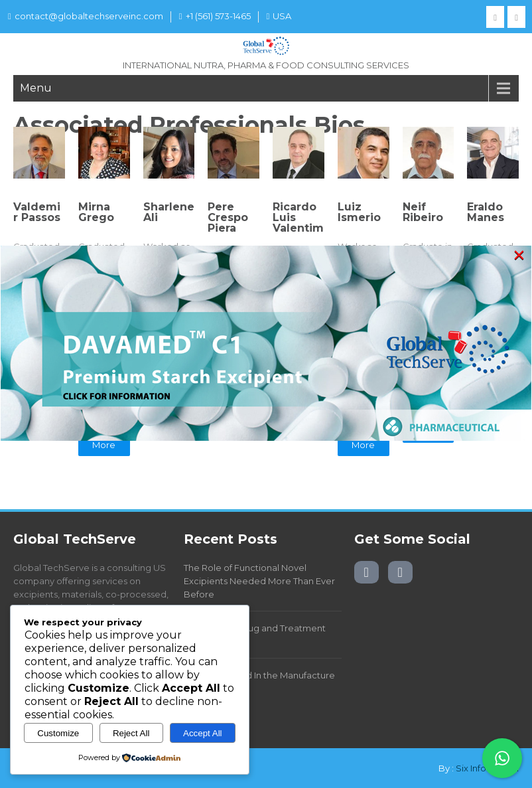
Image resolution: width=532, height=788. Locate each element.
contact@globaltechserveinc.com (86, 16)
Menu (36, 88)
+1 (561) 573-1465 (215, 16)
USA (279, 16)
